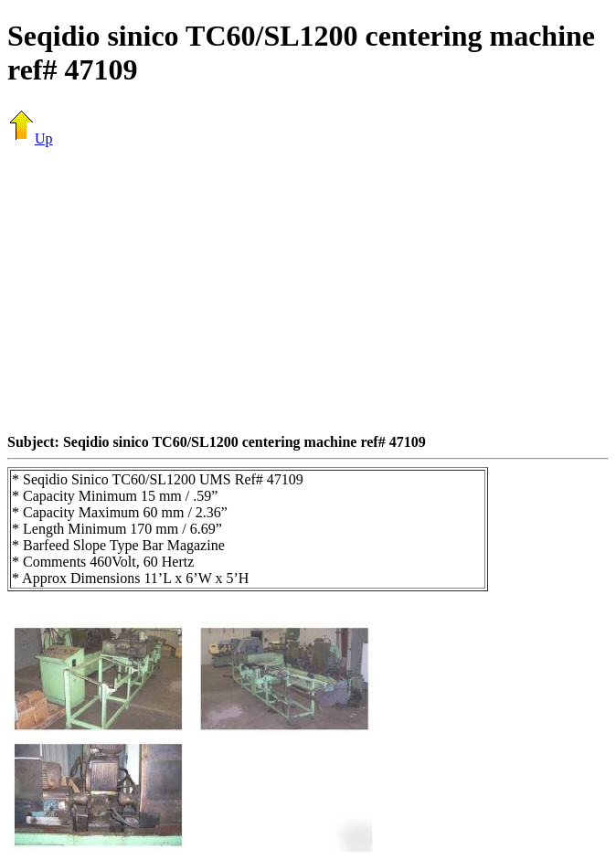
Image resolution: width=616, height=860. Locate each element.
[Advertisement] (312, 290)
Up (30, 138)
